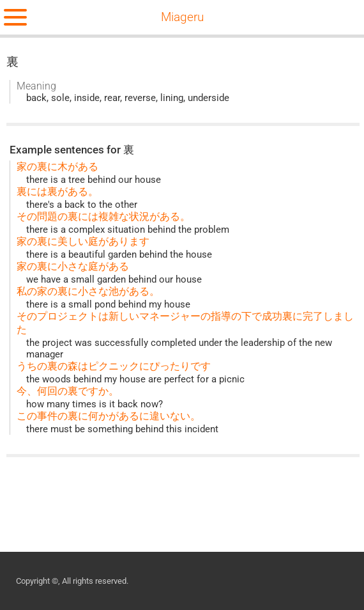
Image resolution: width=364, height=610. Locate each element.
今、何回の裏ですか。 (68, 391)
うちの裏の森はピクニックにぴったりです (114, 366)
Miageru (182, 17)
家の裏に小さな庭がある (73, 266)
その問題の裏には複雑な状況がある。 (103, 216)
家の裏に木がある (57, 167)
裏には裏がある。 (57, 192)
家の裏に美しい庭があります (83, 241)
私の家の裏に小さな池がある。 (88, 291)
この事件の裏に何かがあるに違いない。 (109, 416)
